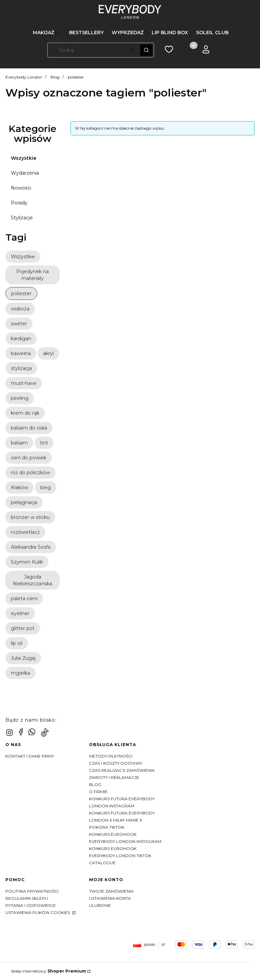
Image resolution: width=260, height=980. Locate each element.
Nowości (21, 188)
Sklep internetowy (48, 971)
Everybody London (24, 77)
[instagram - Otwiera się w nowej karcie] (9, 733)
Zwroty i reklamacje (114, 777)
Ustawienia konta (110, 898)
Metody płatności (111, 756)
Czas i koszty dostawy (116, 763)
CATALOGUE (102, 863)
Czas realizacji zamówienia (122, 770)
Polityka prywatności (32, 891)
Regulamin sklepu (27, 898)
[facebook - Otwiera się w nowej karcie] (21, 732)
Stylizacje (22, 218)
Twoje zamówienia (111, 891)
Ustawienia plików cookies (38, 912)
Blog (55, 77)
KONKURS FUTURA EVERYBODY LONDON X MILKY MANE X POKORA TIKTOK (122, 820)
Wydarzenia (25, 173)
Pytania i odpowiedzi (30, 905)
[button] (146, 50)
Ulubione (100, 905)
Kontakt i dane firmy (30, 756)
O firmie (98, 792)
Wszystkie (24, 158)
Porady (19, 203)
